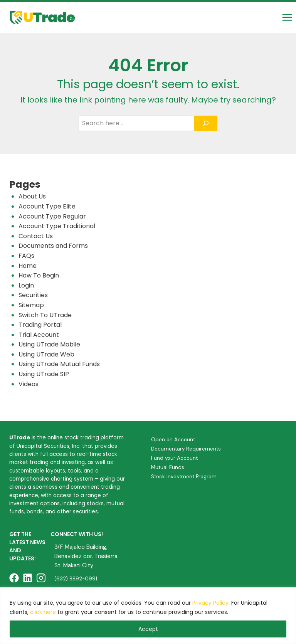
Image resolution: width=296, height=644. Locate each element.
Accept (148, 629)
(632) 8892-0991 (76, 579)
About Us (32, 196)
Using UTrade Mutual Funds (59, 364)
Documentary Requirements (186, 449)
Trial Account (39, 335)
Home (28, 266)
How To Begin (39, 275)
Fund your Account (174, 458)
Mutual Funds (168, 467)
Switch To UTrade (45, 315)
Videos (29, 384)
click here (43, 612)
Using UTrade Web (46, 354)
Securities (33, 295)
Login (26, 285)
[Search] (206, 123)
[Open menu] (287, 17)
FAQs (26, 256)
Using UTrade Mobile (49, 344)
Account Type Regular (52, 216)
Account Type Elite (47, 206)
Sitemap (31, 305)
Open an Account (173, 440)
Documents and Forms (53, 246)
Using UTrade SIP (44, 374)
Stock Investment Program (184, 477)
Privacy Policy (210, 603)
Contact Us (36, 236)
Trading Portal (40, 325)
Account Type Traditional (57, 226)
